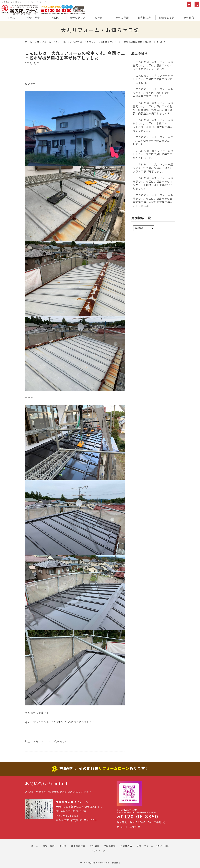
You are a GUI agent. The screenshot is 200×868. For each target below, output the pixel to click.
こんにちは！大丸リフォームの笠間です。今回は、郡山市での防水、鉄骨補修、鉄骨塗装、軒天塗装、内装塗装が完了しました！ (153, 108)
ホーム (11, 18)
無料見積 (189, 18)
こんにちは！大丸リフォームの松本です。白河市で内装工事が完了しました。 (153, 79)
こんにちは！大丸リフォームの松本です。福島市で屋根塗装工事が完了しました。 (153, 154)
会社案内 (100, 18)
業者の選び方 (78, 18)
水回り (56, 18)
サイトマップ (100, 850)
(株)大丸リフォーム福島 (98, 862)
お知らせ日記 (167, 18)
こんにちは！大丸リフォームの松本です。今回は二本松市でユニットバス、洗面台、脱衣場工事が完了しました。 (153, 125)
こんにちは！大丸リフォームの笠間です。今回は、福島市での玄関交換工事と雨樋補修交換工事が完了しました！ (153, 200)
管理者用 (116, 862)
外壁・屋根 (33, 18)
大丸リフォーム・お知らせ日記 (51, 42)
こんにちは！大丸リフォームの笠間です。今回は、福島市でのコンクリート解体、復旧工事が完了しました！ (153, 183)
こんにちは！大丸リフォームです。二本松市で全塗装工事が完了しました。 (153, 141)
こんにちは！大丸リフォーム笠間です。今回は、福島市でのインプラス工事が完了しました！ (153, 168)
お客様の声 (144, 18)
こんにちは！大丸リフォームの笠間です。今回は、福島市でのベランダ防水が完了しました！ (153, 65)
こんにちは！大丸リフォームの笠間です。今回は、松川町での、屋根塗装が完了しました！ (153, 93)
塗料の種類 (122, 18)
